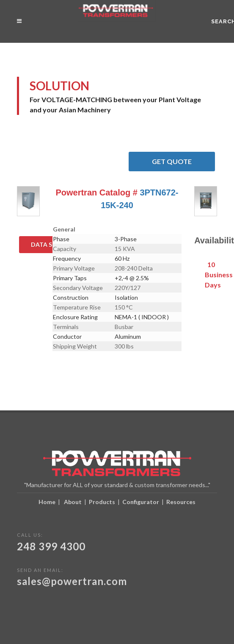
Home (47, 502)
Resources (181, 502)
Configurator (141, 502)
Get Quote (183, 162)
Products (102, 502)
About (73, 502)
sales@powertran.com (72, 581)
